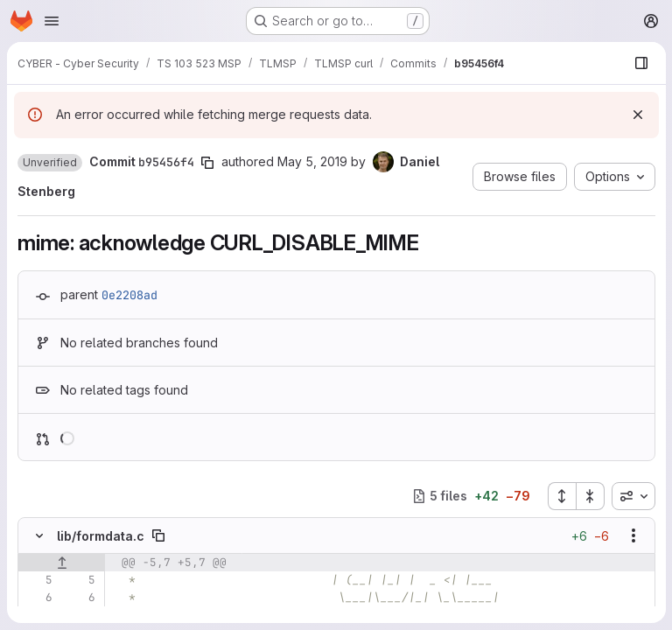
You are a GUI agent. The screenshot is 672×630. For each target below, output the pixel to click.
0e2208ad (129, 295)
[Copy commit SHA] (207, 163)
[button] (50, 163)
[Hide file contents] (39, 535)
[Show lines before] (62, 563)
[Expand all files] (561, 496)
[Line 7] (38, 615)
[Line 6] (38, 598)
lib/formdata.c (101, 536)
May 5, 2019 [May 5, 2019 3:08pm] (312, 161)
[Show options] (633, 535)
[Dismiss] (637, 115)
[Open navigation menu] (52, 21)
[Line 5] (38, 580)
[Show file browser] (640, 63)
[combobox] (633, 496)
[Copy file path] (158, 535)
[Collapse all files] (590, 496)
